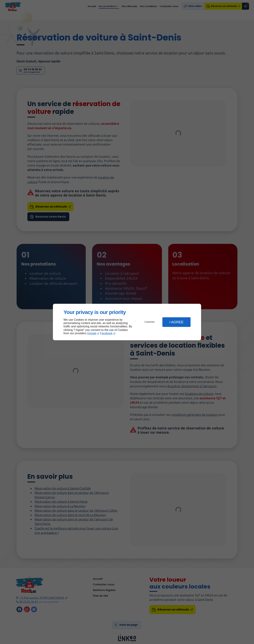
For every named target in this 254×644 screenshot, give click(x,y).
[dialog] (127, 322)
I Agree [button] (176, 322)
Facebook (106, 333)
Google (92, 333)
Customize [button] (150, 322)
